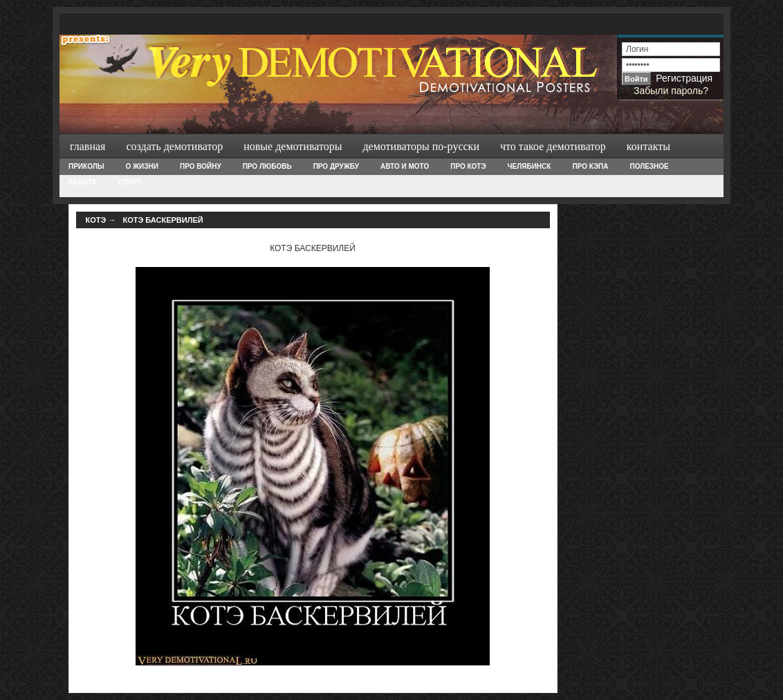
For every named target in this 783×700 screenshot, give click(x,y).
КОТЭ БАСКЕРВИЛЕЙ (163, 220)
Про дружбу (336, 166)
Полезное (649, 166)
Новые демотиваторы (293, 146)
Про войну (201, 166)
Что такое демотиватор (553, 146)
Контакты (648, 146)
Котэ (96, 220)
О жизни (141, 166)
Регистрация (684, 78)
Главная (87, 146)
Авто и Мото (405, 166)
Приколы (86, 166)
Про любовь (267, 166)
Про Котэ (468, 166)
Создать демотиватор (174, 146)
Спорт (130, 182)
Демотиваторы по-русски (421, 146)
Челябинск (529, 166)
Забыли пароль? (671, 91)
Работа (83, 182)
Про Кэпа (590, 166)
